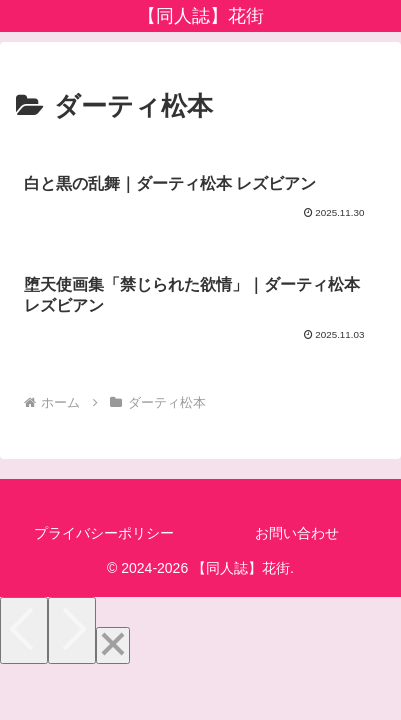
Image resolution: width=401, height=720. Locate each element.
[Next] (72, 630)
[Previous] (24, 630)
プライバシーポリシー (104, 533)
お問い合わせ (297, 533)
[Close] (113, 645)
